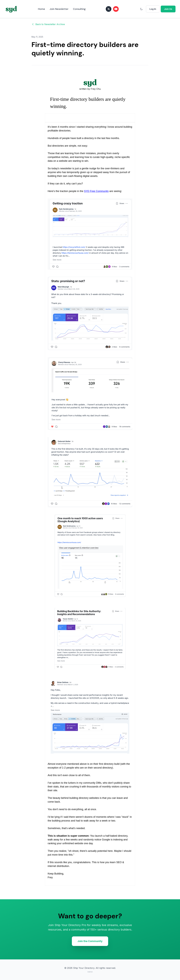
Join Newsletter (59, 9)
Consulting (79, 9)
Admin (90, 972)
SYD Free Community (96, 191)
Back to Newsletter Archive (48, 24)
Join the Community (90, 941)
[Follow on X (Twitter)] (109, 9)
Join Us (168, 9)
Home (41, 9)
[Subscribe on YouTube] (116, 9)
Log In (153, 9)
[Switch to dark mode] (141, 9)
